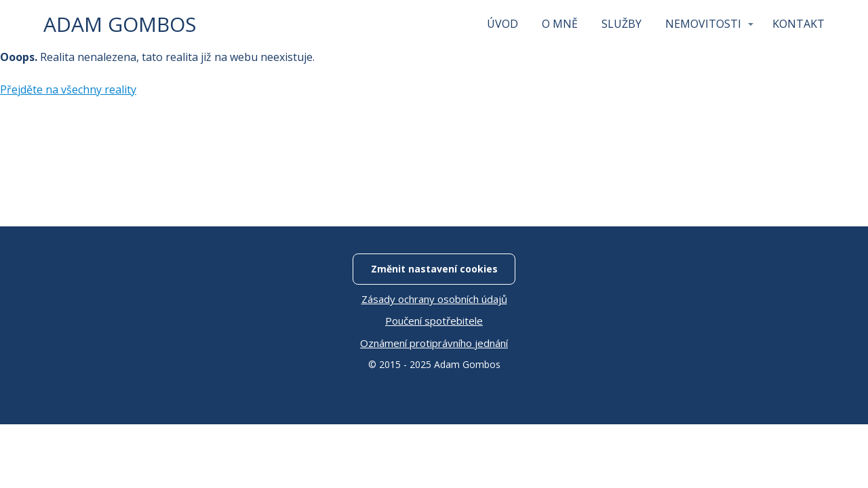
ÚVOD (502, 24)
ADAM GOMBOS (120, 24)
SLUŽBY (622, 24)
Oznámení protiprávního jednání (434, 343)
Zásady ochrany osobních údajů (434, 299)
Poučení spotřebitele (434, 321)
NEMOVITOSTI (703, 24)
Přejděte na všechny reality (68, 89)
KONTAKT (798, 24)
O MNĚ (560, 24)
